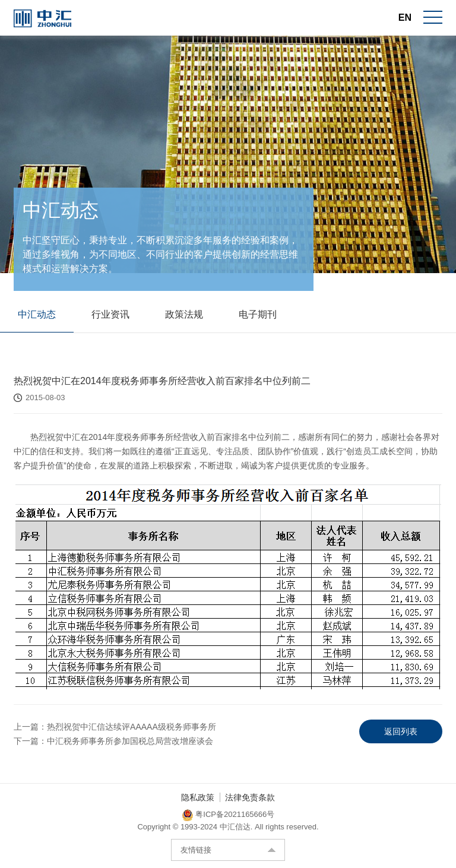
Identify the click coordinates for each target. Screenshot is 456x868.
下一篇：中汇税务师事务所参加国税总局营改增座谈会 (113, 742)
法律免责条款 (250, 799)
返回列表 (401, 732)
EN (405, 18)
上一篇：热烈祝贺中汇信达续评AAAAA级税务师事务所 (115, 727)
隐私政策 (198, 799)
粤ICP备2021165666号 (235, 815)
